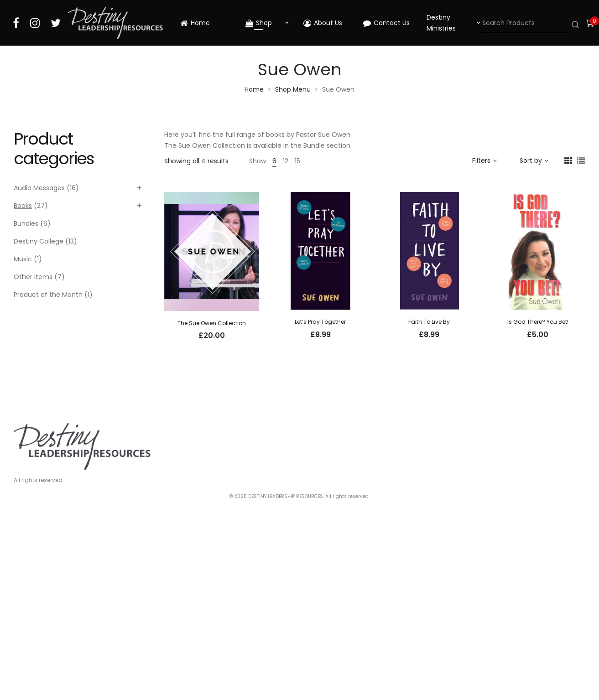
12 (286, 161)
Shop (259, 23)
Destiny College (39, 241)
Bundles (26, 223)
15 (297, 161)
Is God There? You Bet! (538, 322)
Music (23, 259)
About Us (323, 23)
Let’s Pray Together (320, 322)
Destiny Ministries (441, 23)
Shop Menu (293, 89)
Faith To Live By (429, 322)
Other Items (33, 277)
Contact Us (386, 23)
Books (23, 206)
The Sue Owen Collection (212, 323)
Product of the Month (48, 295)
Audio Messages (39, 188)
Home (195, 23)
